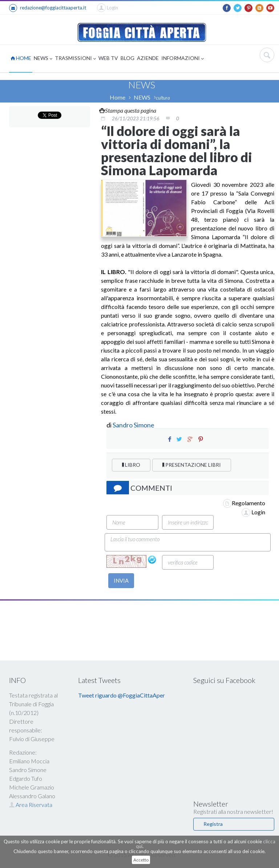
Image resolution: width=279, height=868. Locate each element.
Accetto (141, 860)
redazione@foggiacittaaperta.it (48, 8)
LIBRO (131, 465)
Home (118, 97)
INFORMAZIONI (183, 59)
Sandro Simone (134, 425)
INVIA (121, 580)
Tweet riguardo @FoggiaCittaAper (122, 695)
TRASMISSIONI (75, 59)
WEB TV (108, 58)
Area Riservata (31, 805)
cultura (163, 98)
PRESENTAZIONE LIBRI (192, 465)
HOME (21, 58)
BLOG (128, 58)
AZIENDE (148, 58)
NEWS (43, 59)
